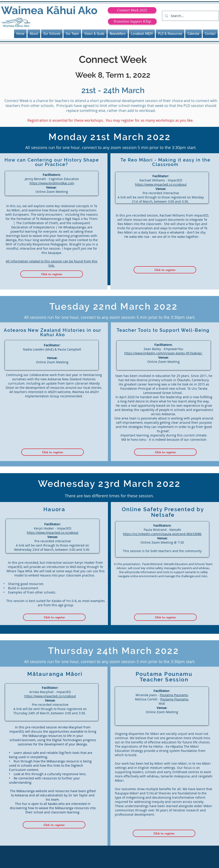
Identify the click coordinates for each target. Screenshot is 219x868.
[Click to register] (52, 274)
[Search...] (190, 16)
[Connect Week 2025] (132, 10)
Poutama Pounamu (174, 695)
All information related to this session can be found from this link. (52, 263)
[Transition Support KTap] (132, 21)
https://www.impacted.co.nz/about (161, 184)
